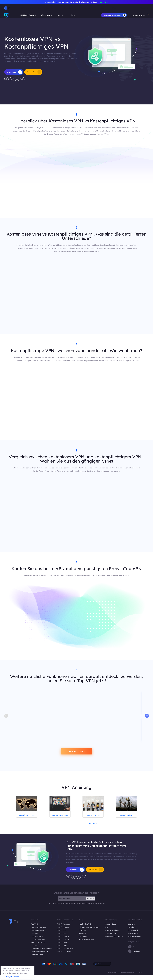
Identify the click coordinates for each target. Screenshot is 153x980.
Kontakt (131, 932)
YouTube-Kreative (134, 942)
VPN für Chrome (63, 945)
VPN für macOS (63, 932)
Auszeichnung (133, 938)
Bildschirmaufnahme (86, 945)
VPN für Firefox (63, 948)
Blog (73, 15)
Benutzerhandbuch (112, 935)
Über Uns (131, 929)
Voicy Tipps (83, 942)
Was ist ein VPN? (85, 929)
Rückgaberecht (112, 978)
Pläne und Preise (37, 960)
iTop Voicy (35, 938)
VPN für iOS (62, 938)
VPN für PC (61, 935)
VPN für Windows (64, 929)
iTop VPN (34, 929)
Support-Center (111, 929)
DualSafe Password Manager (42, 954)
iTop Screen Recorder (39, 932)
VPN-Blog (82, 935)
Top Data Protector (38, 948)
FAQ (107, 932)
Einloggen (145, 8)
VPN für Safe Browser (65, 954)
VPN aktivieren (111, 938)
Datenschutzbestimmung (18, 973)
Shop (114, 8)
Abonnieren (90, 904)
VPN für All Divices (64, 957)
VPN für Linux (62, 951)
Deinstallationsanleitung (114, 942)
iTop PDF (34, 951)
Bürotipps (82, 938)
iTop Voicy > (103, 2)
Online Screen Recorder (39, 957)
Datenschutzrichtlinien (128, 978)
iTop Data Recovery (38, 945)
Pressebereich (133, 935)
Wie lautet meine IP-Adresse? (89, 932)
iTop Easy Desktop (38, 935)
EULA (140, 978)
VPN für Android (63, 942)
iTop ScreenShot (37, 942)
